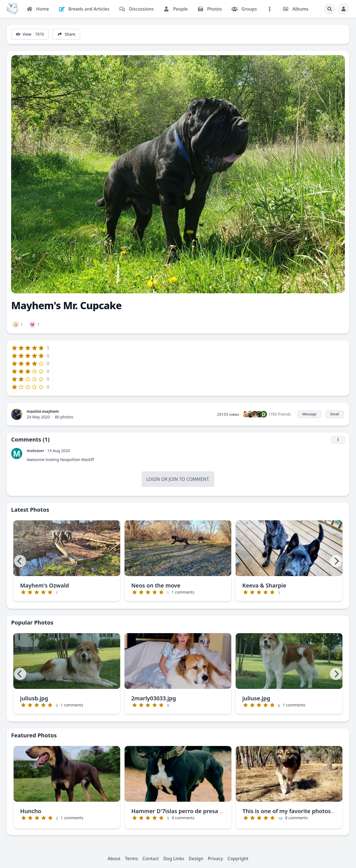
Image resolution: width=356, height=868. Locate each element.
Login (153, 479)
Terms (131, 859)
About (114, 859)
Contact (151, 859)
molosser (35, 451)
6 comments (183, 818)
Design (196, 859)
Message (309, 414)
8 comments (296, 818)
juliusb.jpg (34, 698)
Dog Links (174, 859)
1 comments (183, 592)
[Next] (336, 561)
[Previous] (20, 561)
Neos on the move (156, 585)
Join (173, 479)
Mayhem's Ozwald (44, 585)
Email (335, 414)
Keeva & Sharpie (264, 585)
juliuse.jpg (256, 698)
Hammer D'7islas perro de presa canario (186, 811)
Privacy (215, 859)
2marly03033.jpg (154, 698)
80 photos (64, 417)
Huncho (31, 811)
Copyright (238, 859)
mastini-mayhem (43, 411)
